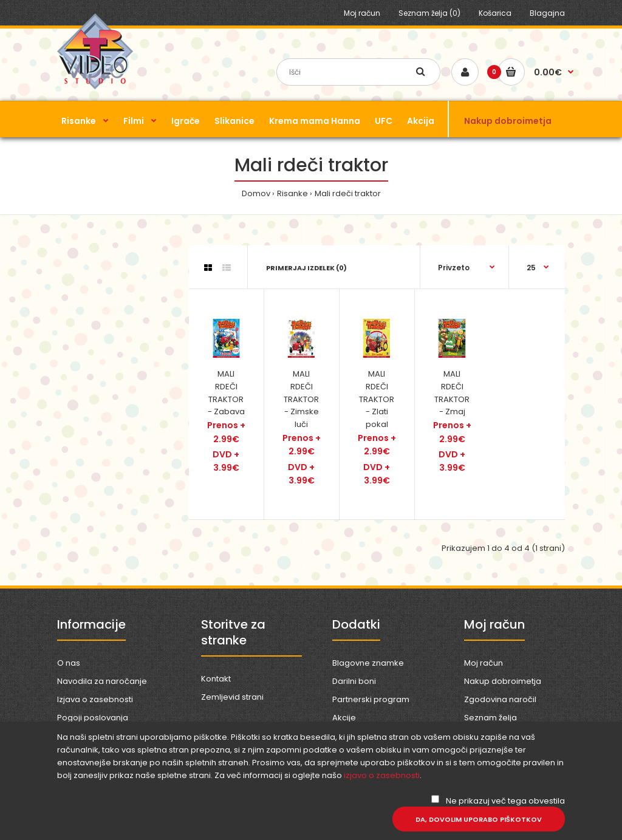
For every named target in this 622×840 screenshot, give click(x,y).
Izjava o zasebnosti (95, 699)
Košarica (495, 13)
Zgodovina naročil (500, 699)
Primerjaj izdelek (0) (306, 268)
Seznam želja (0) (429, 13)
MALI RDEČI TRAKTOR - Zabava (226, 393)
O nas (69, 663)
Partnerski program (371, 699)
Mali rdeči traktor (348, 193)
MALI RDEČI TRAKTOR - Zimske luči (301, 399)
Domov (256, 193)
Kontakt (216, 679)
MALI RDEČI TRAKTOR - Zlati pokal (377, 399)
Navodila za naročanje (102, 681)
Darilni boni (354, 681)
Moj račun (362, 13)
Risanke (292, 193)
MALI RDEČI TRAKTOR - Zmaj (452, 393)
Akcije (344, 718)
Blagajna (547, 13)
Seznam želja (490, 718)
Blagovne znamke (368, 663)
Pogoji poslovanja (93, 718)
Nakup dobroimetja (503, 681)
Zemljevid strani (232, 697)
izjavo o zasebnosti (382, 775)
